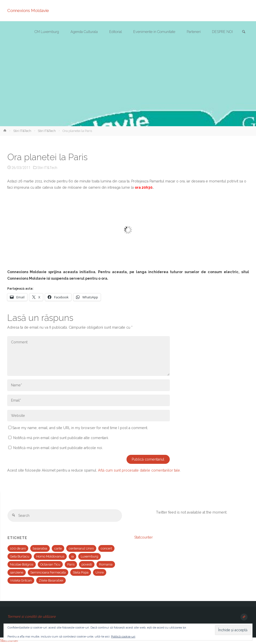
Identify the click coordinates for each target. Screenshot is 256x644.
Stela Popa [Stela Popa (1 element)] (81, 572)
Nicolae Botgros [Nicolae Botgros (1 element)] (22, 564)
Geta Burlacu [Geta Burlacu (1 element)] (20, 556)
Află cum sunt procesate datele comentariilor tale (139, 470)
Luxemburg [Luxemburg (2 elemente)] (89, 556)
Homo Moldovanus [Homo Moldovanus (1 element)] (50, 556)
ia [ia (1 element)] (72, 556)
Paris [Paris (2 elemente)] (71, 564)
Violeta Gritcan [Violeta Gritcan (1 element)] (21, 580)
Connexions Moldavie (28, 10)
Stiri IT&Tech (22, 131)
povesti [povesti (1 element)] (87, 564)
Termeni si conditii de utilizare (31, 617)
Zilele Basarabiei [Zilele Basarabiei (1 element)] (51, 580)
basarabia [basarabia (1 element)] (40, 548)
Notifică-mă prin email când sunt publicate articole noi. (58, 448)
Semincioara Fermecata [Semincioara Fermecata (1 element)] (48, 572)
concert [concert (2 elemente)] (106, 548)
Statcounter (143, 537)
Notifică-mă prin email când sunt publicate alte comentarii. (61, 438)
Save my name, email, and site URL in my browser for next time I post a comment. (78, 428)
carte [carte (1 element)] (58, 548)
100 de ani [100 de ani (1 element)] (18, 548)
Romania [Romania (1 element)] (106, 564)
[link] (244, 32)
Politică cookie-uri (123, 637)
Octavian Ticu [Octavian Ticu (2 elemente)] (50, 564)
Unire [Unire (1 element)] (100, 572)
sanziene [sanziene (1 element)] (17, 572)
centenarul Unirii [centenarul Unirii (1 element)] (81, 548)
